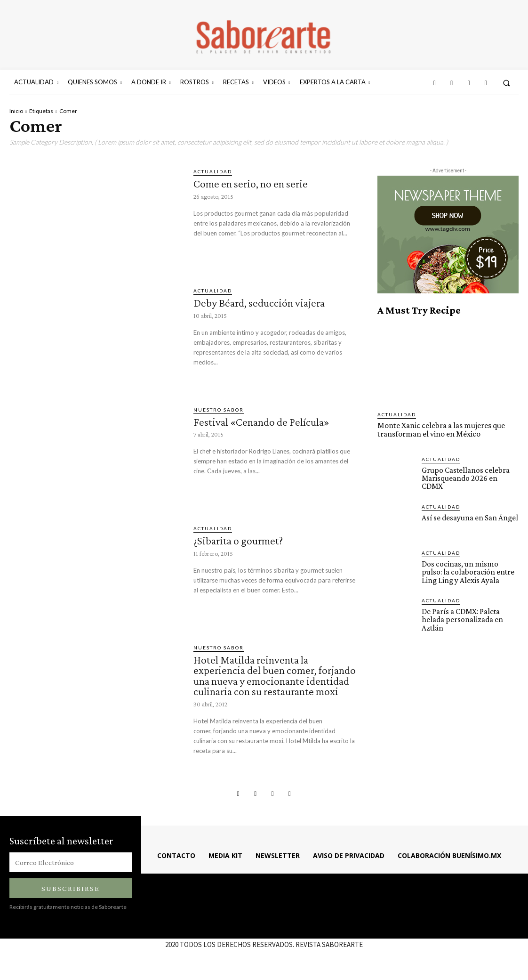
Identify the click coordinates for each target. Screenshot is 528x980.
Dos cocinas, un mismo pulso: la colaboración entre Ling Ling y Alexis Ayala (467, 570)
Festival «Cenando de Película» (263, 422)
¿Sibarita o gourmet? (240, 540)
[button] (507, 83)
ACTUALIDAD (213, 171)
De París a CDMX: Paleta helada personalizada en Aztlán (462, 617)
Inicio (16, 111)
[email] (71, 871)
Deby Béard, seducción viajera (261, 303)
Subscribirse (71, 897)
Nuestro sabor (219, 410)
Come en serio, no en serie (251, 183)
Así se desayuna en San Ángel (470, 515)
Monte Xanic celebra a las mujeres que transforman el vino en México (440, 429)
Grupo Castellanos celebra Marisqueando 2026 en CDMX (470, 473)
